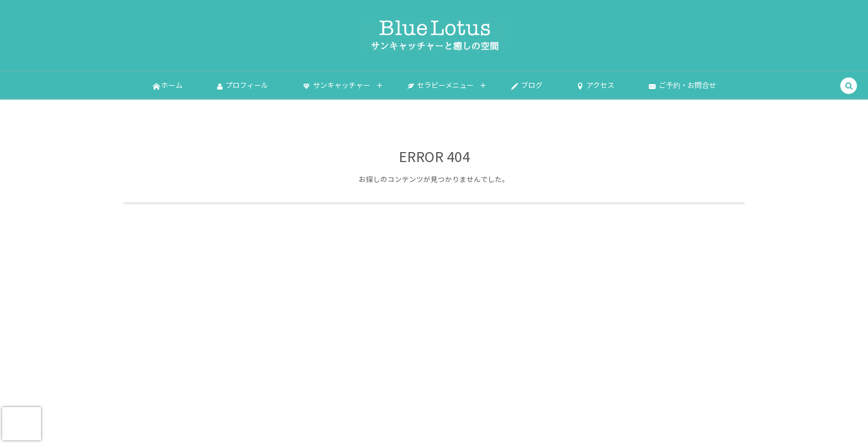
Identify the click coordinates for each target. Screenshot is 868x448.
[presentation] (22, 424)
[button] (849, 86)
